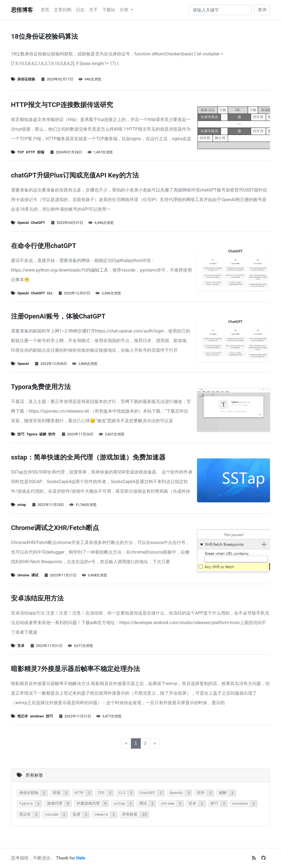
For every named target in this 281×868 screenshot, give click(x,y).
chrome (23, 575)
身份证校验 (26, 79)
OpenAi (23, 223)
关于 (93, 10)
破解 (43, 434)
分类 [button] (125, 10)
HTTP (30, 152)
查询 (262, 10)
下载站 (109, 10)
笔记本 (23, 716)
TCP (21, 152)
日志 (80, 10)
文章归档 (63, 10)
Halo (81, 858)
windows (37, 716)
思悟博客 (22, 10)
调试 (35, 575)
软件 (52, 434)
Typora (32, 434)
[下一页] (155, 743)
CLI (50, 293)
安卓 (21, 646)
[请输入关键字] (220, 10)
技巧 (21, 434)
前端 (41, 152)
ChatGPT (38, 223)
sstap (22, 505)
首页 (45, 10)
